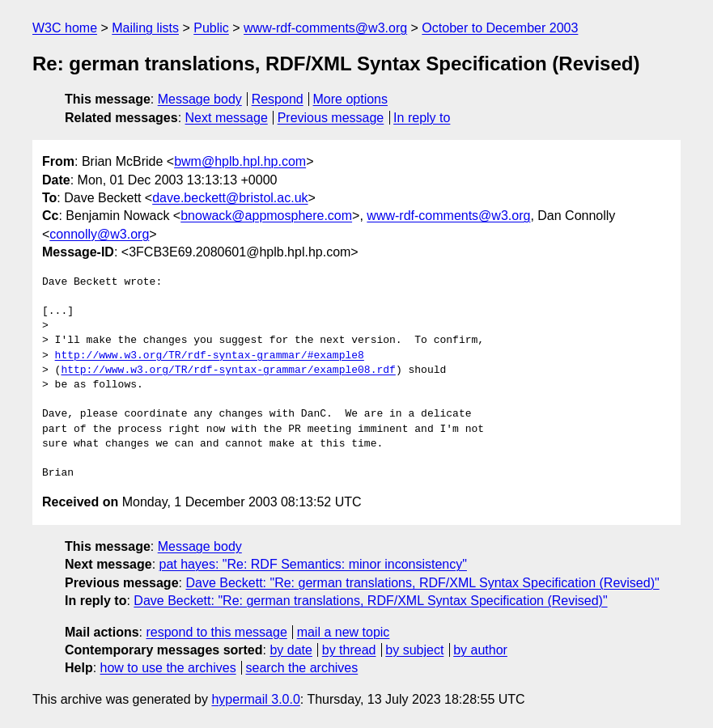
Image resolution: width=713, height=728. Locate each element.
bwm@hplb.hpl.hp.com (240, 161)
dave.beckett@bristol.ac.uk (230, 198)
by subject (414, 650)
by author (480, 650)
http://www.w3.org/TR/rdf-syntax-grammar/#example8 (210, 356)
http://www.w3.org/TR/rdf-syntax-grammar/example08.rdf (228, 370)
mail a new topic (344, 632)
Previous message (331, 118)
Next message (227, 118)
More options (351, 99)
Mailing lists (145, 28)
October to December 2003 (500, 28)
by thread (349, 650)
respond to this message (216, 632)
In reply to (422, 118)
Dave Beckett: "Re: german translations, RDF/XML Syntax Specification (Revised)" (422, 583)
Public (211, 28)
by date (291, 650)
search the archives (302, 668)
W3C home (65, 28)
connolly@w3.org (99, 234)
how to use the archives (168, 668)
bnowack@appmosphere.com (266, 216)
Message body (200, 99)
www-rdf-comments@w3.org (325, 28)
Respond (278, 99)
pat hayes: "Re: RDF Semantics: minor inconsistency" (313, 564)
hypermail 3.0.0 (255, 699)
